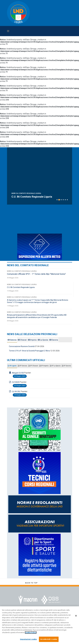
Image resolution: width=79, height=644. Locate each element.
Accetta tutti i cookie (49, 639)
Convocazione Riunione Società (22, 346)
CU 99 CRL (16, 392)
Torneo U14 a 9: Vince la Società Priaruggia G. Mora (29, 351)
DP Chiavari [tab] (33, 366)
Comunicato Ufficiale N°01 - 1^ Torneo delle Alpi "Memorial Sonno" (36, 274)
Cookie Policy (31, 632)
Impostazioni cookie (28, 639)
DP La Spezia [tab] (55, 366)
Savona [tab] (54, 340)
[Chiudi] (76, 616)
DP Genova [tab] (22, 366)
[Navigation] (31, 31)
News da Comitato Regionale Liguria (26, 190)
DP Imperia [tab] (44, 366)
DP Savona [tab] (66, 366)
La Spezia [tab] (43, 340)
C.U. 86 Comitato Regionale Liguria (21, 287)
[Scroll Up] (31, 583)
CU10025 (16, 382)
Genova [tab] (12, 340)
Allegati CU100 (18, 373)
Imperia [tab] (32, 340)
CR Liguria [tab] (12, 366)
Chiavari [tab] (22, 340)
